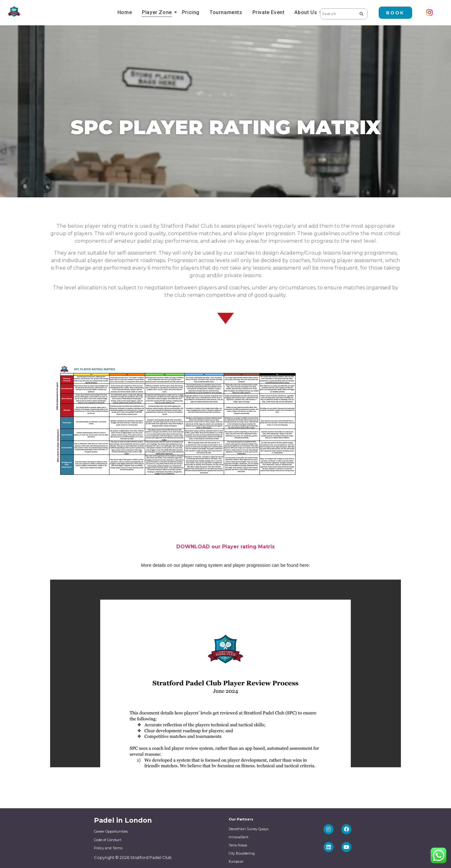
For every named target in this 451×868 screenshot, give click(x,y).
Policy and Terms (108, 848)
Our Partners (241, 819)
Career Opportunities (111, 831)
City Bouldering (242, 853)
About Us (307, 12)
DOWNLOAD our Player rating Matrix (225, 547)
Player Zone (158, 12)
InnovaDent (238, 837)
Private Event (269, 12)
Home (125, 12)
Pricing (191, 12)
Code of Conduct (108, 840)
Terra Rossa (238, 845)
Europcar (236, 861)
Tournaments (226, 12)
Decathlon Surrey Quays (249, 829)
